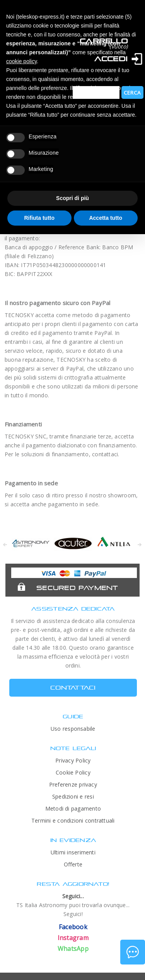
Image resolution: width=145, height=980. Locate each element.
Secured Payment (77, 588)
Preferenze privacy (73, 784)
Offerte (73, 864)
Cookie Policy (73, 772)
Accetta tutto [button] (106, 218)
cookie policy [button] (21, 61)
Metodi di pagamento (73, 808)
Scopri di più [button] (72, 198)
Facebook (73, 927)
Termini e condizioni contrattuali (73, 820)
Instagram (73, 938)
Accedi (111, 59)
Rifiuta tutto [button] (39, 218)
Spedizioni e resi (73, 796)
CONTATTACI (73, 688)
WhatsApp (73, 949)
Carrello (104, 41)
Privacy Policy (73, 760)
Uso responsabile (73, 729)
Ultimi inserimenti (73, 852)
